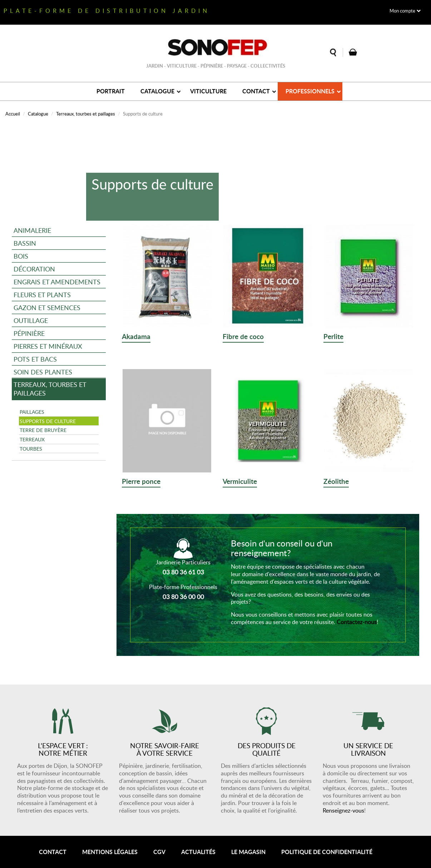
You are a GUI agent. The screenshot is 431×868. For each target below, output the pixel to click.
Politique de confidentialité (327, 852)
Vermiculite (240, 482)
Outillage (31, 320)
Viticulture (208, 91)
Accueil (13, 114)
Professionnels (310, 91)
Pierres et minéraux (48, 346)
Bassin (25, 243)
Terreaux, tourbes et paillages (86, 114)
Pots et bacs (35, 359)
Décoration (34, 269)
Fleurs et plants (42, 295)
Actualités (198, 852)
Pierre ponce (141, 482)
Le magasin (248, 852)
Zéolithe (336, 482)
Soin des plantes (43, 372)
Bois (21, 256)
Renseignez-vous (343, 810)
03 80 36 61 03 (183, 572)
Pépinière (29, 333)
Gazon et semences (47, 307)
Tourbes (31, 448)
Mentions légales (110, 852)
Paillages (32, 412)
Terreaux (32, 439)
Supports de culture (48, 421)
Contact (256, 91)
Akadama (136, 337)
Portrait (111, 91)
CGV (159, 852)
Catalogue (157, 91)
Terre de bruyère (43, 430)
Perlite (333, 337)
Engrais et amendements (57, 282)
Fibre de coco (243, 337)
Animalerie (32, 230)
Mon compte (402, 11)
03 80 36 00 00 (183, 597)
